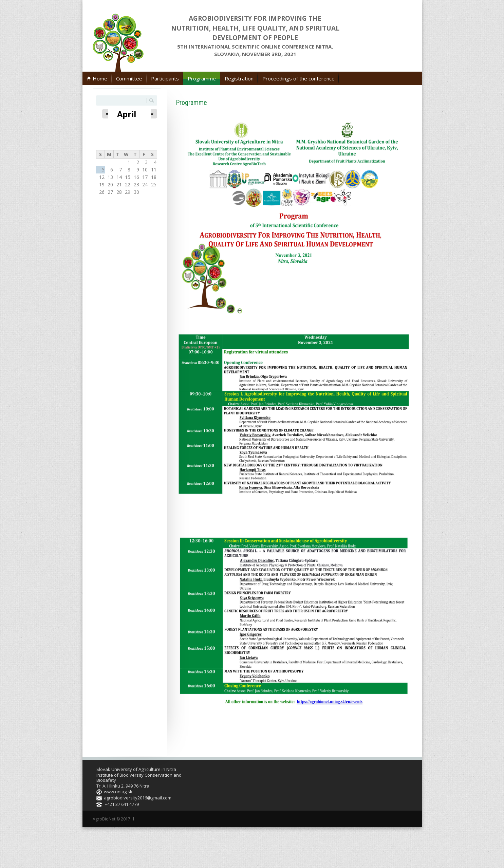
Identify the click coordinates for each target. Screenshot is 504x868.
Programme (202, 78)
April (127, 114)
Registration (239, 78)
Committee (129, 78)
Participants (165, 78)
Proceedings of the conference (298, 78)
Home (100, 78)
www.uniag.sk (118, 792)
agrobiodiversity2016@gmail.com (138, 798)
